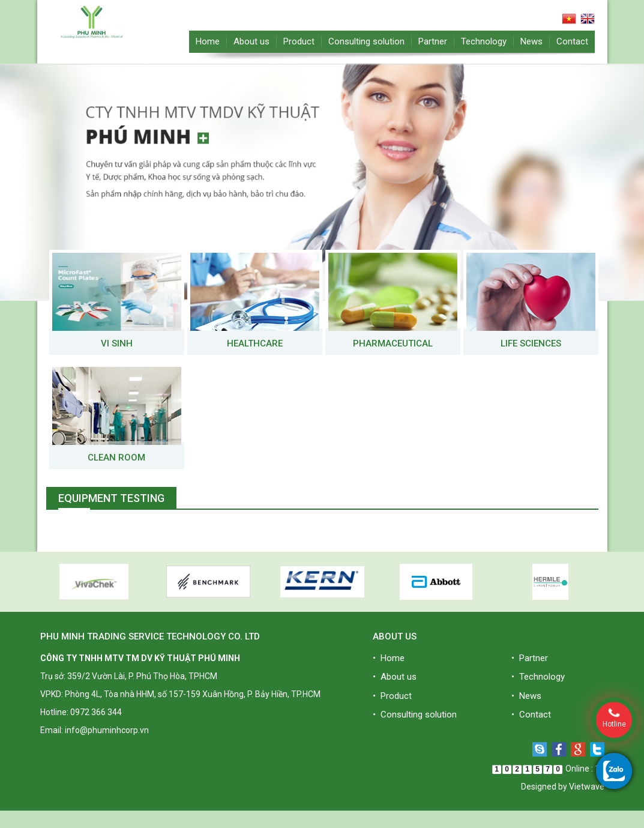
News (531, 41)
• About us (395, 677)
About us (251, 41)
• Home (389, 658)
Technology (484, 41)
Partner (433, 41)
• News (526, 696)
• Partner (530, 658)
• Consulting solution (415, 715)
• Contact (531, 715)
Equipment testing (111, 498)
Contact (572, 41)
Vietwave (587, 787)
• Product (392, 696)
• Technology (538, 677)
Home (208, 41)
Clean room (116, 458)
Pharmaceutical (393, 343)
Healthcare (255, 343)
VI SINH (117, 343)
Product (299, 41)
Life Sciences (531, 343)
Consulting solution (366, 41)
